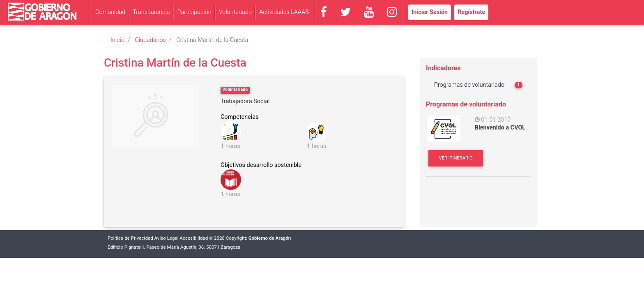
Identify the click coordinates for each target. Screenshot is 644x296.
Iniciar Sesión (430, 12)
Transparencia (151, 12)
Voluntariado (235, 12)
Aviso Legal (167, 238)
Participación (194, 12)
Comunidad (110, 12)
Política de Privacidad (130, 238)
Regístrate (471, 12)
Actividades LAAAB (284, 12)
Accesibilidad (194, 238)
